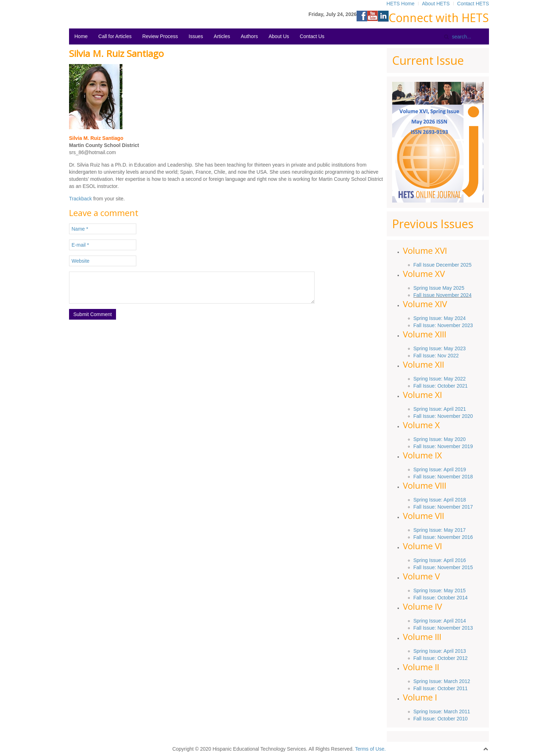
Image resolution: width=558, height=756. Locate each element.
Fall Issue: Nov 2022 (436, 356)
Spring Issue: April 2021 (440, 409)
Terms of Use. (370, 749)
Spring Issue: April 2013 (440, 651)
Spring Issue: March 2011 (442, 712)
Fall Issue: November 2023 (443, 325)
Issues (196, 36)
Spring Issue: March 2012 (442, 681)
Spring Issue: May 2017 (440, 530)
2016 (467, 537)
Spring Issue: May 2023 (440, 348)
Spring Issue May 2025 (439, 288)
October (446, 598)
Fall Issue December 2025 (443, 265)
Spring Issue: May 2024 (440, 318)
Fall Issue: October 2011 (441, 688)
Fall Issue (424, 477)
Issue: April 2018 (447, 500)
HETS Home (401, 4)
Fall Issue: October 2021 (441, 386)
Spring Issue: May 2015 (440, 590)
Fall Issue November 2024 (443, 295)
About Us (279, 36)
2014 (461, 598)
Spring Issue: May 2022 (440, 379)
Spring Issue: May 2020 (440, 439)
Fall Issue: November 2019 (443, 446)
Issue (435, 469)
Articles (222, 36)
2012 (461, 658)
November (449, 416)
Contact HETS (473, 4)
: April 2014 (453, 621)
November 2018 (454, 477)
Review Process (160, 36)
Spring (421, 469)
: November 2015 (454, 567)
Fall (418, 567)
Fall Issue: (426, 416)
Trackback (80, 199)
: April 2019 (453, 469)
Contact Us (312, 36)
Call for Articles (115, 36)
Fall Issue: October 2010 (441, 719)
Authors (249, 36)
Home (81, 36)
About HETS (436, 4)
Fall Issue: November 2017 (443, 507)
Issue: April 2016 (447, 560)
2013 (467, 628)
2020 (467, 416)
